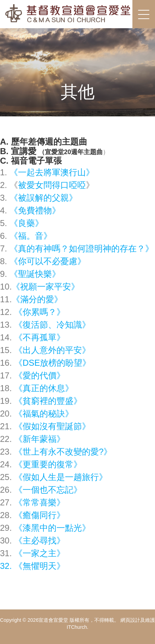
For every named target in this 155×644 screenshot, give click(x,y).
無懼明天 (40, 566)
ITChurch (77, 627)
